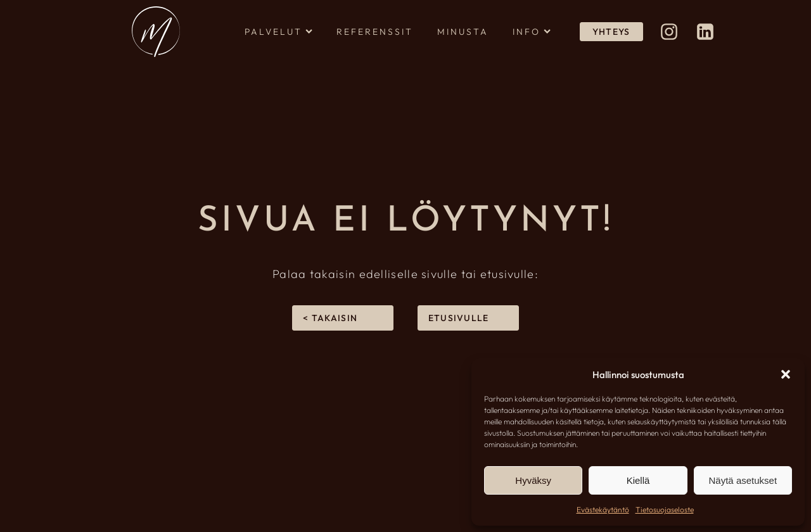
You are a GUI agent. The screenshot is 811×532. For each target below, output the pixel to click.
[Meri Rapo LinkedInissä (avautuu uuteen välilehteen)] (705, 32)
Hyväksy (533, 480)
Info (532, 32)
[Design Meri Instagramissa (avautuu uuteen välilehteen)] (669, 32)
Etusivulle (459, 318)
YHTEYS (611, 32)
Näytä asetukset (743, 480)
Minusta (463, 32)
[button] (786, 374)
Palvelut (278, 32)
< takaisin (330, 318)
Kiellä (638, 480)
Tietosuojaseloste (665, 510)
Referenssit (375, 32)
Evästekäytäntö (603, 510)
